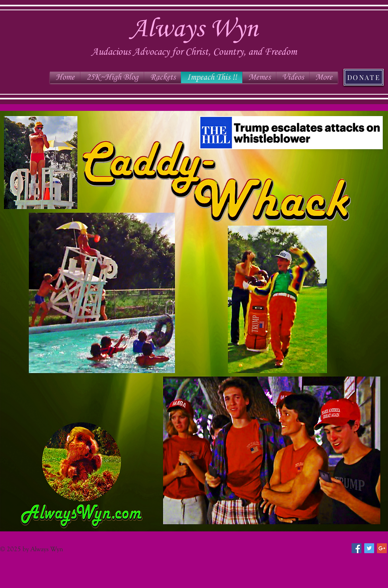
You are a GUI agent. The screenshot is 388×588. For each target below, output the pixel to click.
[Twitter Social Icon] (369, 548)
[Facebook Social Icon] (357, 548)
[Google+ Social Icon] (382, 548)
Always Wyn (194, 29)
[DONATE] (364, 77)
